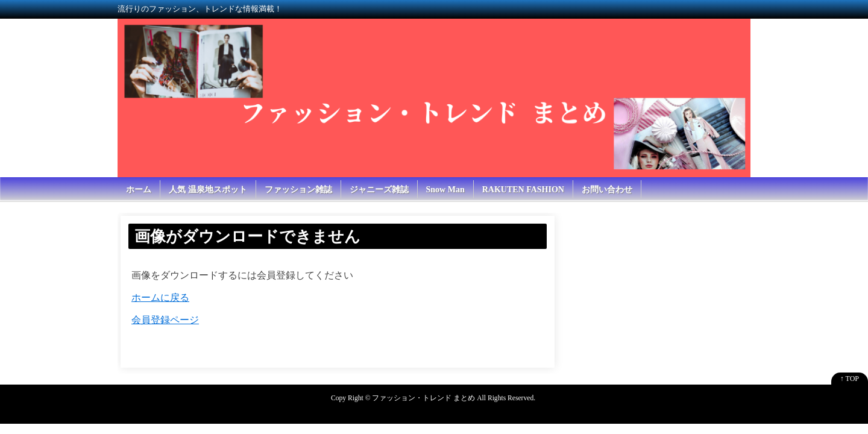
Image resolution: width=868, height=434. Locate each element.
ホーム (139, 190)
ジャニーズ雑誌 (379, 190)
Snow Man (445, 190)
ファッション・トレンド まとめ (423, 398)
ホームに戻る (160, 297)
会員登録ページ (165, 320)
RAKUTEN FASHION (523, 190)
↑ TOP (850, 379)
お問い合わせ (607, 190)
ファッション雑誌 (298, 190)
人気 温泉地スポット (208, 190)
